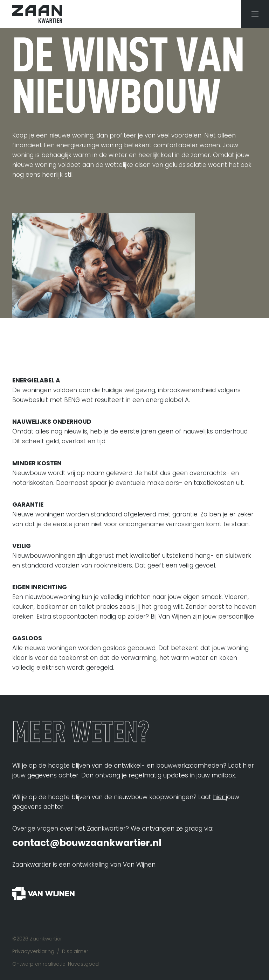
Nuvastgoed (83, 964)
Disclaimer (75, 951)
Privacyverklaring (33, 951)
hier (248, 766)
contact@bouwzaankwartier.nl (87, 843)
